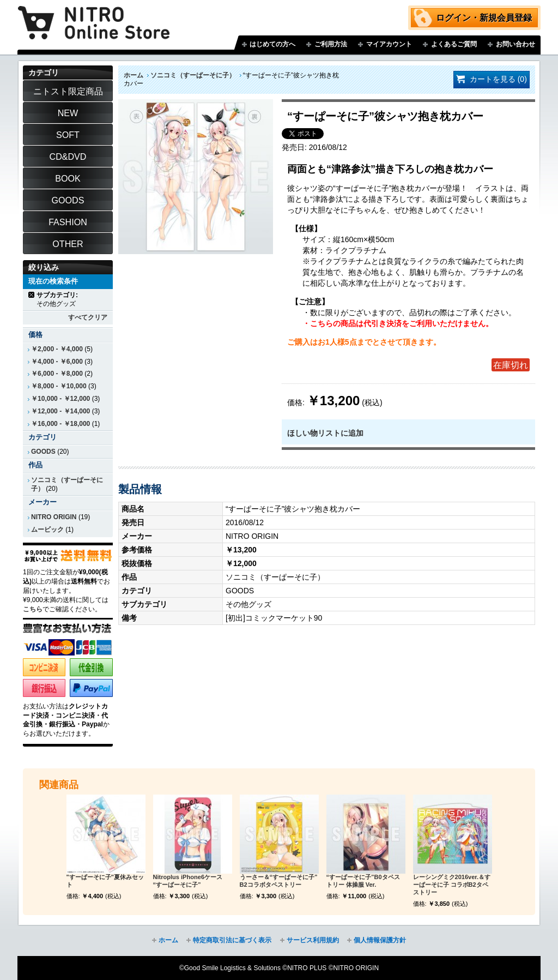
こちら (33, 609)
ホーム (134, 75)
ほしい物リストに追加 (325, 433)
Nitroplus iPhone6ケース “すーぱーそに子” (188, 881)
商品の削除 (32, 295)
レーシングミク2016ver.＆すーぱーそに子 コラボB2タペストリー (452, 885)
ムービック (47, 530)
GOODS (43, 452)
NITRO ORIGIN (54, 517)
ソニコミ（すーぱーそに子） (193, 75)
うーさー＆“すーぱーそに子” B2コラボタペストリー (279, 881)
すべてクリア (88, 317)
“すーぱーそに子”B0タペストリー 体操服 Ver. (363, 881)
